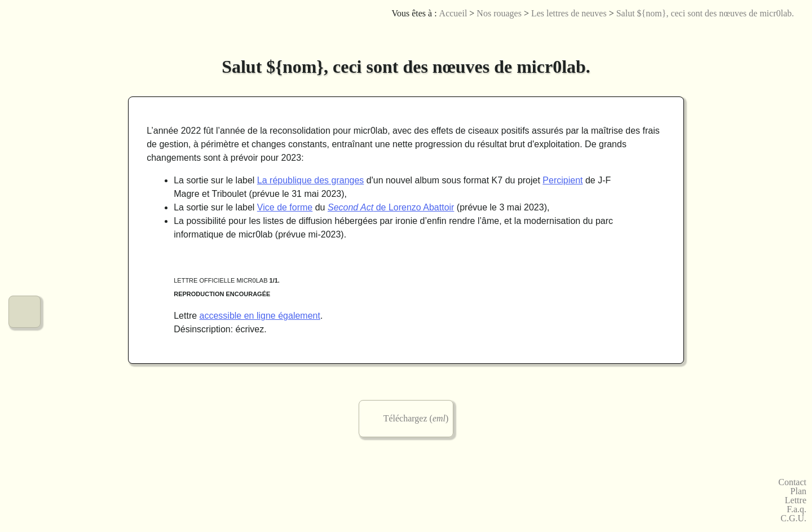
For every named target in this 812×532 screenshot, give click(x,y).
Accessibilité (793, 31)
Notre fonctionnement (25, 312)
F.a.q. (796, 509)
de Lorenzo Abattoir (391, 207)
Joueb (759, 31)
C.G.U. (793, 518)
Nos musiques (25, 71)
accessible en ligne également (260, 316)
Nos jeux (25, 192)
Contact (792, 482)
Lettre (796, 500)
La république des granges (310, 180)
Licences (742, 31)
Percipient (562, 180)
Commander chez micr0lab (25, 352)
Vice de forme (285, 207)
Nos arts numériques (25, 151)
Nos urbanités (25, 272)
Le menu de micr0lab (25, 31)
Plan (798, 491)
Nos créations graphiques (25, 111)
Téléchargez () (416, 418)
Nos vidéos (25, 232)
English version (776, 31)
